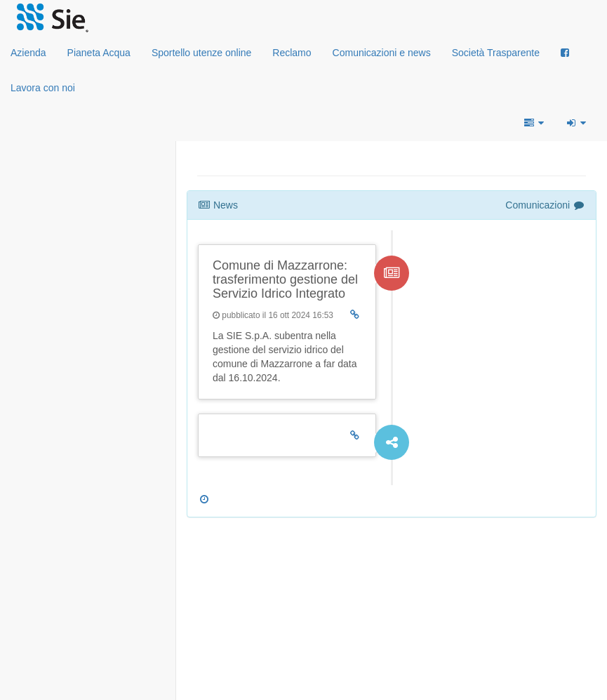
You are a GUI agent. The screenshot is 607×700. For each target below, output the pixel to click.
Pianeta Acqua (99, 53)
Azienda (28, 53)
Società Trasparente (496, 53)
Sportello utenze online (201, 53)
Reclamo (292, 53)
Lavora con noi (43, 88)
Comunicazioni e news (382, 53)
